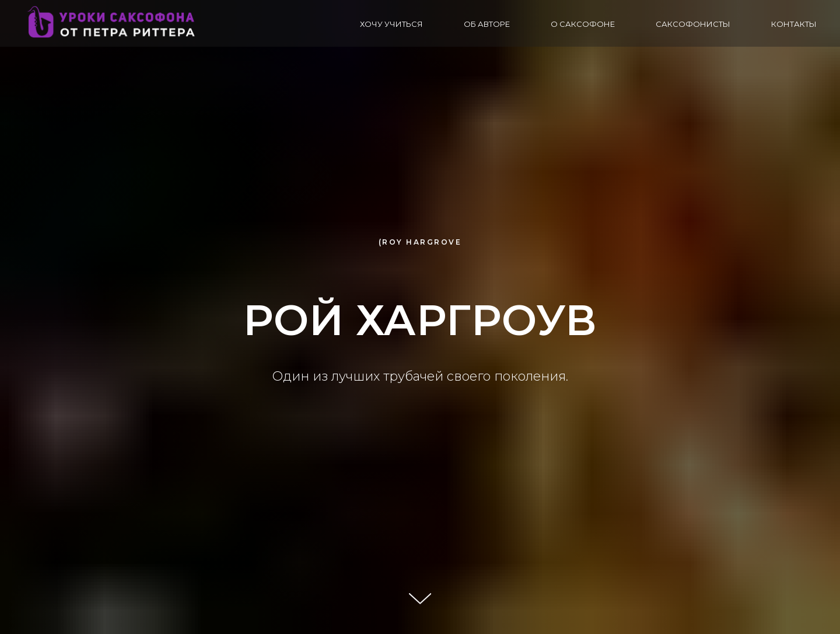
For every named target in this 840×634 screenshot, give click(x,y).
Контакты (794, 24)
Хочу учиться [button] (391, 24)
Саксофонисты (693, 24)
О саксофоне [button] (583, 24)
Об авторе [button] (487, 24)
